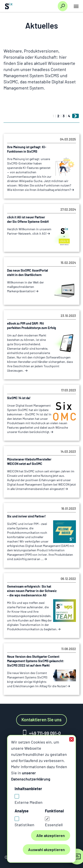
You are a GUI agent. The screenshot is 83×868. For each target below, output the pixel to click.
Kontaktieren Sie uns (41, 720)
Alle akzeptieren (51, 835)
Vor (77, 116)
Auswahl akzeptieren (46, 850)
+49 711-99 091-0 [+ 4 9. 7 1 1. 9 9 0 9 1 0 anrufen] (45, 733)
